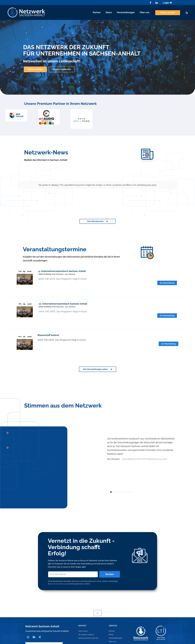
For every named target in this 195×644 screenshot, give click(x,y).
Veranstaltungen (126, 12)
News (109, 12)
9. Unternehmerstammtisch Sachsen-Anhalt (62, 271)
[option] (16, 115)
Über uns (145, 12)
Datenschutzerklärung (58, 584)
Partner (97, 12)
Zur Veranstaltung (167, 283)
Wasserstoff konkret (48, 335)
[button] (187, 13)
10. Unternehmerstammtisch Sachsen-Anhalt (63, 304)
